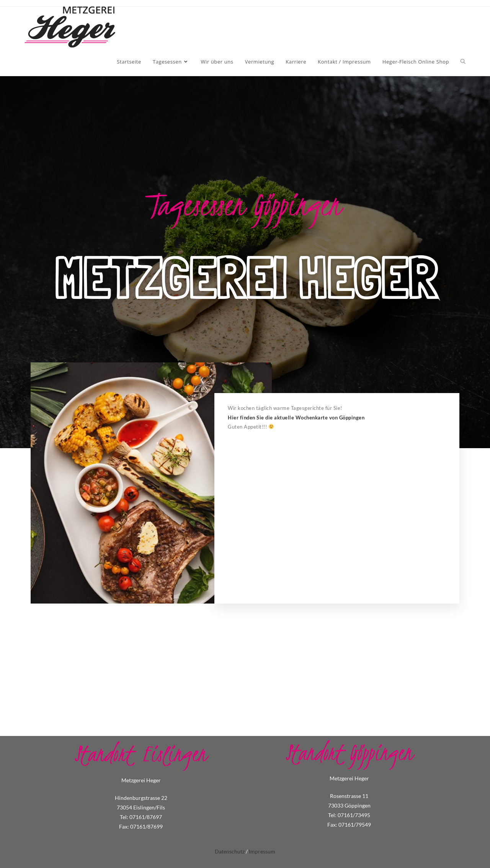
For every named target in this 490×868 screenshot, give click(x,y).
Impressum (262, 851)
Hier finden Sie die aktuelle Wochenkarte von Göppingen (296, 418)
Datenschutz (230, 851)
